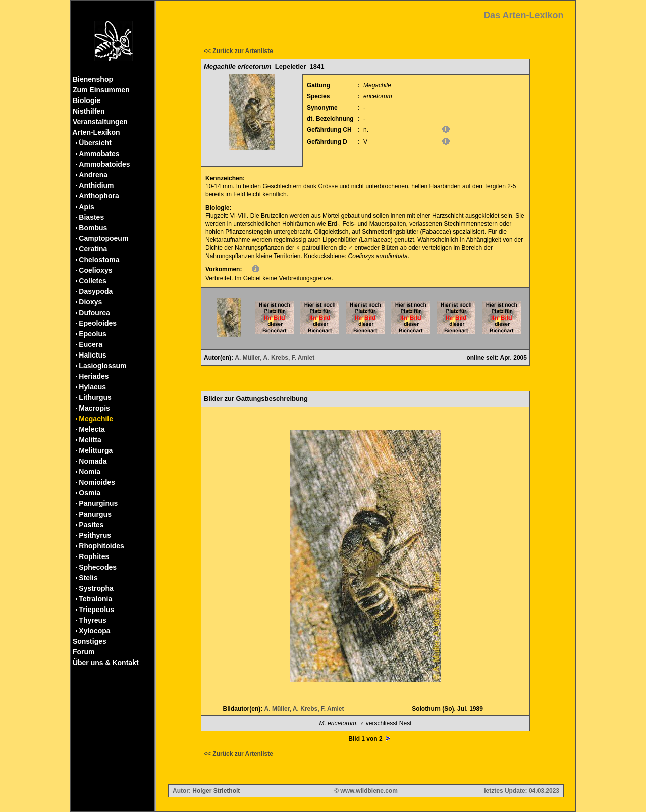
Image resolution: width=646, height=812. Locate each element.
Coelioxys (95, 270)
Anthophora (99, 196)
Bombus (93, 228)
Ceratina (93, 249)
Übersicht (95, 143)
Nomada (93, 461)
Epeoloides (98, 323)
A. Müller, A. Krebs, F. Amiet (275, 358)
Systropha (96, 588)
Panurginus (98, 503)
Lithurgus (95, 397)
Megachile (96, 419)
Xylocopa (94, 631)
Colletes (92, 281)
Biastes (91, 217)
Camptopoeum (103, 238)
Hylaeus (92, 387)
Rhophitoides (101, 546)
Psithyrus (95, 535)
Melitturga (96, 450)
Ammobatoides (104, 164)
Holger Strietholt (216, 791)
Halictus (92, 355)
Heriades (94, 376)
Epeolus (92, 334)
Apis (86, 207)
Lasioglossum (102, 366)
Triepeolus (96, 610)
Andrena (93, 175)
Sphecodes (98, 567)
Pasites (91, 525)
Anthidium (96, 185)
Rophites (94, 556)
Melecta (92, 429)
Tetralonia (95, 599)
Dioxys (90, 302)
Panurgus (95, 514)
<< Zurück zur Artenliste (238, 51)
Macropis (94, 408)
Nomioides (97, 482)
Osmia (90, 493)
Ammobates (99, 154)
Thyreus (92, 620)
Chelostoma (99, 260)
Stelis (88, 578)
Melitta (90, 440)
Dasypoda (96, 291)
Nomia (90, 472)
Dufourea (94, 313)
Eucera (91, 344)
